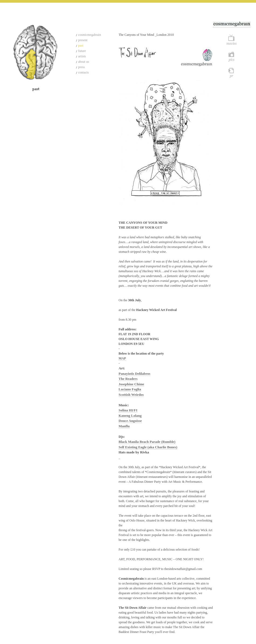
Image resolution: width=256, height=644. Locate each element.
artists (82, 56)
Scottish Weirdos (131, 395)
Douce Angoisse (130, 421)
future (82, 51)
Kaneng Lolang (130, 416)
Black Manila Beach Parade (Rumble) (147, 442)
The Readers (128, 379)
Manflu (124, 426)
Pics (232, 56)
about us (84, 62)
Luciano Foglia (130, 389)
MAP (122, 358)
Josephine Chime (131, 384)
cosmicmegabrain (90, 35)
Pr (232, 72)
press (82, 67)
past (81, 45)
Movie (232, 40)
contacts (83, 72)
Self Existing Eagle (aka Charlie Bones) (148, 447)
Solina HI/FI (128, 410)
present (83, 40)
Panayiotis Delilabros (134, 374)
